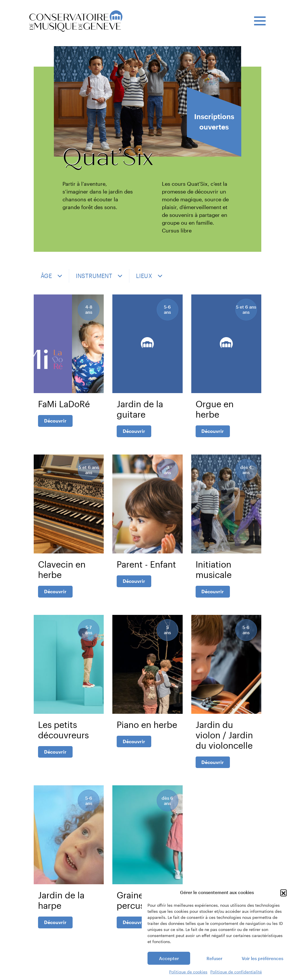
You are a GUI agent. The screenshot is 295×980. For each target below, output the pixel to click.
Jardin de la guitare (140, 411)
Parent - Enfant (146, 569)
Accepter (169, 958)
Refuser (214, 958)
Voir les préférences (262, 958)
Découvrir (55, 423)
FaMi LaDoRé (64, 406)
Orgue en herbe (215, 411)
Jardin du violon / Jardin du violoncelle (224, 741)
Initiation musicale (214, 574)
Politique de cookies (188, 972)
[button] (283, 893)
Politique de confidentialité (236, 972)
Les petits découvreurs (63, 736)
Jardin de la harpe (61, 909)
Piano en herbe (147, 731)
